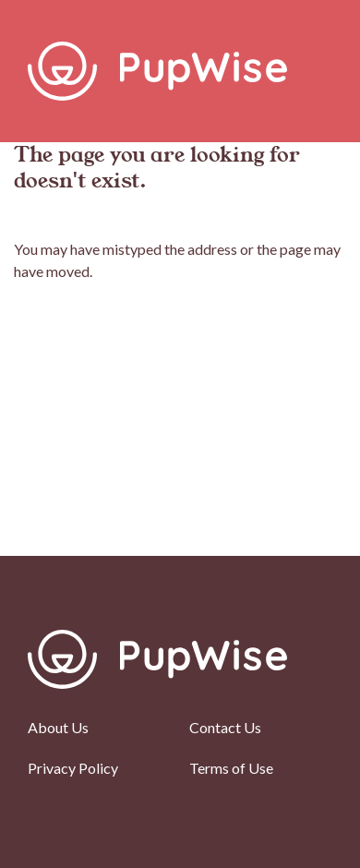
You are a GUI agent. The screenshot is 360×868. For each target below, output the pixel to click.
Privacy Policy (73, 768)
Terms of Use (231, 768)
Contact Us (225, 727)
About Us (58, 727)
